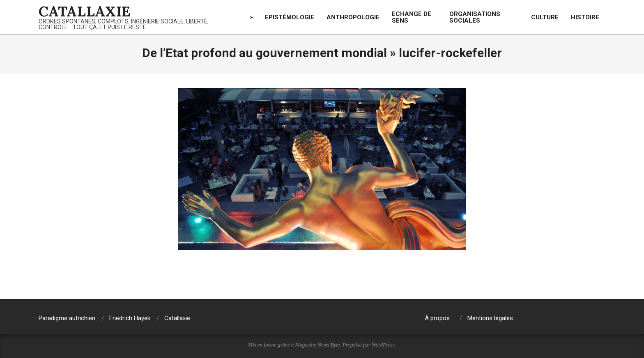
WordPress (383, 345)
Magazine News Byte (318, 345)
